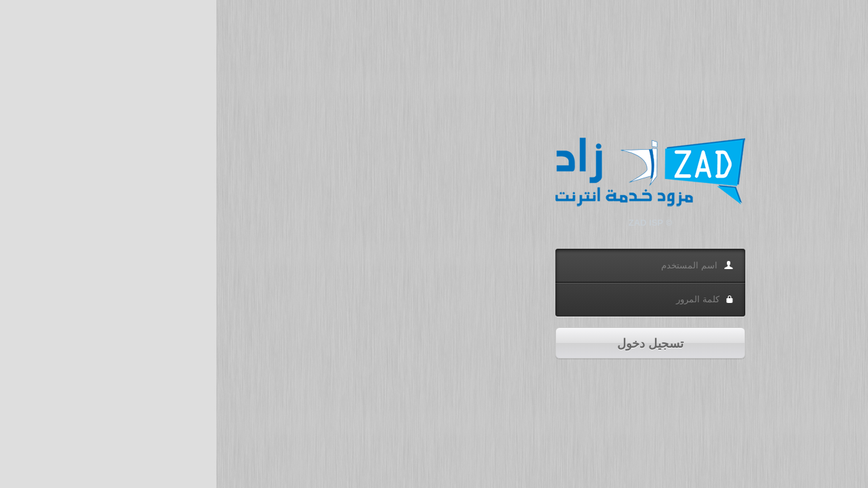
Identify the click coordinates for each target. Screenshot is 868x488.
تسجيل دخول (434, 344)
